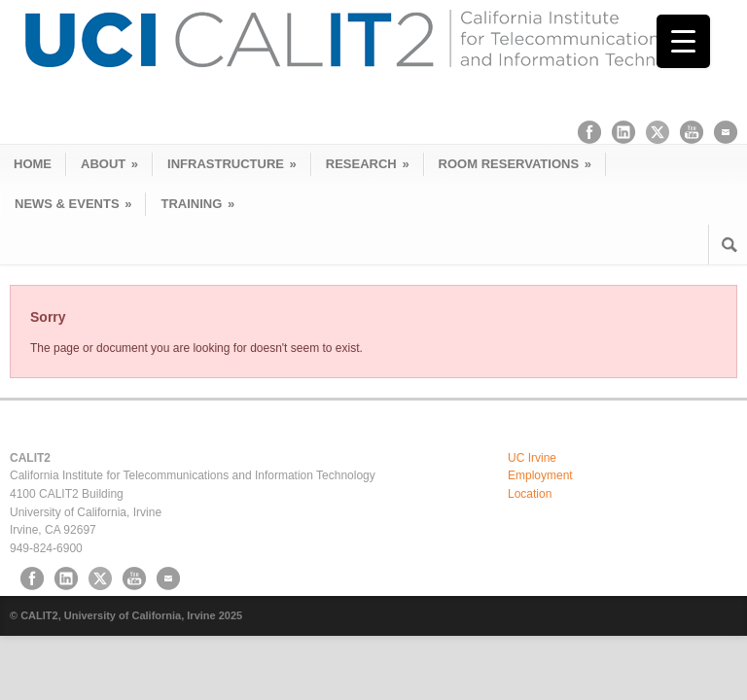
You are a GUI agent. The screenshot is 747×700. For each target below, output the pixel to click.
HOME (33, 164)
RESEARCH (368, 164)
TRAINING (197, 204)
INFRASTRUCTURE (232, 164)
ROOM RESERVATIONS (515, 164)
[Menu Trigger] (683, 41)
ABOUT (109, 164)
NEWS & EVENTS (73, 204)
